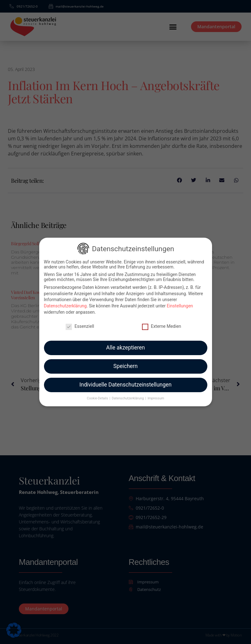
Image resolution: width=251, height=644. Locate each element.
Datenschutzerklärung (65, 302)
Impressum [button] (156, 394)
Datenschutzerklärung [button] (128, 394)
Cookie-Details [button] (98, 394)
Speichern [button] (125, 362)
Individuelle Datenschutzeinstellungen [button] (125, 381)
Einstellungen (180, 302)
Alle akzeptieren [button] (126, 344)
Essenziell (80, 322)
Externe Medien (161, 322)
